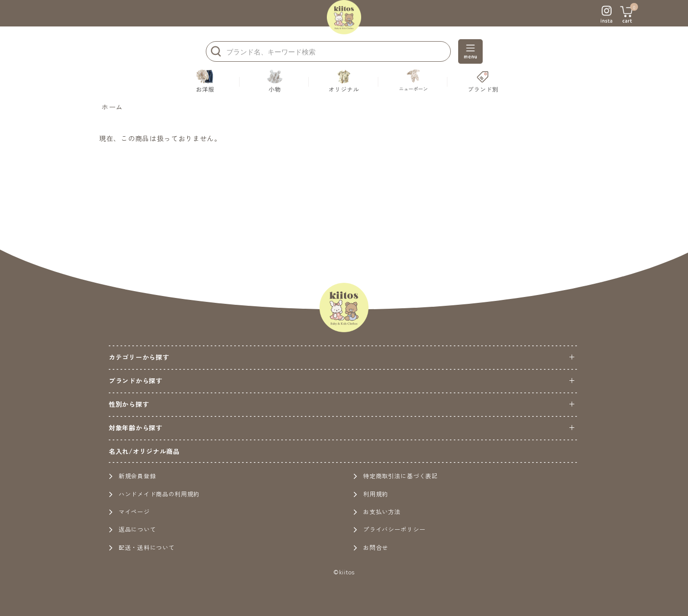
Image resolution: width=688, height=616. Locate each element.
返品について (132, 529)
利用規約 (371, 494)
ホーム (112, 107)
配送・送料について (142, 547)
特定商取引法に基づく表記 (395, 476)
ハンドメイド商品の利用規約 (154, 494)
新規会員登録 (132, 476)
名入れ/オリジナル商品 (144, 451)
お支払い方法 (377, 511)
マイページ (129, 511)
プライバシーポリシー (389, 529)
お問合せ (371, 547)
